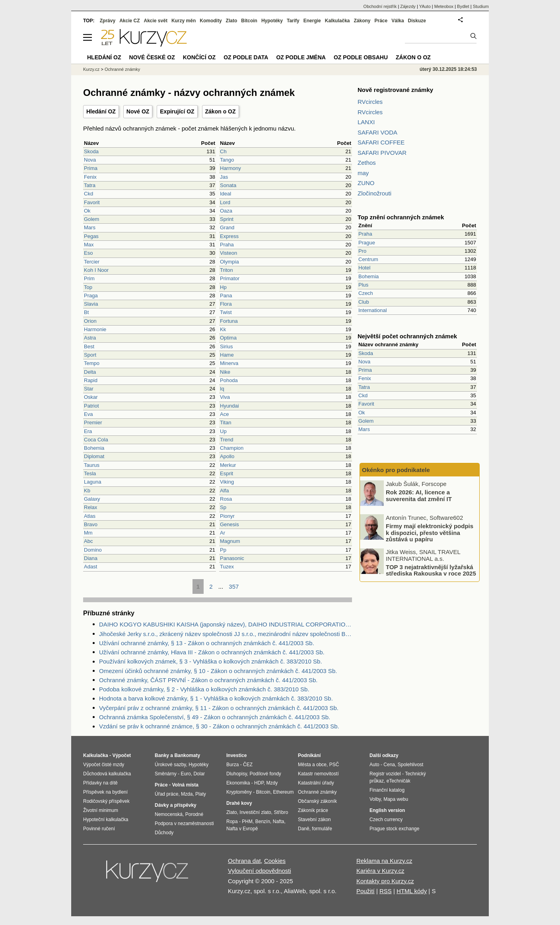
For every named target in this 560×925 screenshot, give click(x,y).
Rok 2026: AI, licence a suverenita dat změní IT (419, 496)
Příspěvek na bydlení (105, 792)
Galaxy (92, 499)
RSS (386, 891)
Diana (91, 558)
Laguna (92, 482)
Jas (224, 177)
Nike (225, 372)
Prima (91, 168)
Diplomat (94, 456)
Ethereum (283, 792)
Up (223, 431)
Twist (226, 312)
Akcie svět (156, 21)
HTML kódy (412, 891)
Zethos (367, 163)
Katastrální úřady (316, 783)
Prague (367, 243)
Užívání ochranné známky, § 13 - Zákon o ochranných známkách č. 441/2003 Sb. (207, 643)
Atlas (90, 516)
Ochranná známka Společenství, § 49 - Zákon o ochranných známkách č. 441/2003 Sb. (215, 717)
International (373, 310)
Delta (90, 372)
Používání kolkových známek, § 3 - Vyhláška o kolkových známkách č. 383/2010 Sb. (211, 661)
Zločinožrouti (374, 193)
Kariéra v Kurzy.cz (380, 871)
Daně (304, 829)
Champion (232, 448)
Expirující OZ (177, 111)
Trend (227, 440)
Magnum (230, 541)
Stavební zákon (314, 820)
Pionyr (227, 516)
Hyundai (229, 406)
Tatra (90, 185)
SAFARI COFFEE (381, 142)
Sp (223, 507)
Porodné (194, 814)
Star (89, 389)
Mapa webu (396, 799)
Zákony (362, 21)
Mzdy (272, 783)
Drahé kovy (239, 803)
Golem (91, 219)
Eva (88, 414)
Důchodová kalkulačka (107, 774)
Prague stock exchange (394, 829)
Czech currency (386, 820)
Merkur (228, 465)
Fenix (90, 177)
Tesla (90, 473)
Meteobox (444, 6)
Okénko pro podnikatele (396, 470)
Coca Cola (96, 440)
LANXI (366, 122)
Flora (226, 304)
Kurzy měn (184, 21)
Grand (227, 227)
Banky (162, 755)
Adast (90, 567)
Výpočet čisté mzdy (104, 765)
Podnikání (309, 755)
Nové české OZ (152, 57)
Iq (222, 389)
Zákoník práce (313, 810)
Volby (375, 799)
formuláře (322, 829)
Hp (223, 287)
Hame (227, 355)
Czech (366, 293)
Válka (398, 21)
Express (229, 236)
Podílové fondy (265, 774)
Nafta (279, 822)
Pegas (91, 236)
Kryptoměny (239, 792)
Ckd (88, 194)
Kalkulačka (337, 21)
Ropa (232, 822)
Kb (87, 491)
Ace (224, 414)
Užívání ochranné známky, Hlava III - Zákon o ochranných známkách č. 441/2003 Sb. (212, 652)
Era (88, 431)
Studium (481, 6)
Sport (90, 355)
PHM (247, 822)
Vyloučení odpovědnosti (260, 871)
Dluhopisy (237, 774)
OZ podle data (246, 57)
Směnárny (166, 774)
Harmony (230, 168)
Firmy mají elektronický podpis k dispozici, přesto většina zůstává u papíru (430, 533)
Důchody (164, 833)
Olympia (229, 262)
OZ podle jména (301, 57)
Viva (225, 397)
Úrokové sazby (170, 765)
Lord (225, 202)
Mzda (187, 794)
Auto (374, 765)
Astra (90, 338)
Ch (223, 151)
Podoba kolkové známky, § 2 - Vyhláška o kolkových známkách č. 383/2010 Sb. (204, 689)
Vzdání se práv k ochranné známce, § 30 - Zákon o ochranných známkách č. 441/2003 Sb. (219, 726)
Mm (88, 533)
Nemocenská (169, 814)
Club (364, 302)
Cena (389, 765)
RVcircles (370, 102)
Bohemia (94, 448)
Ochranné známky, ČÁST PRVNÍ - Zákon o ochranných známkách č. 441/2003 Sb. (208, 680)
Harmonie (95, 329)
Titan (226, 422)
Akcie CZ (129, 21)
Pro (362, 251)
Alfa (224, 491)
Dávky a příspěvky (176, 805)
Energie (312, 21)
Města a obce (312, 765)
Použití (366, 891)
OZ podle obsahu (361, 57)
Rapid (91, 380)
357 (234, 586)
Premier (93, 422)
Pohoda (229, 380)
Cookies (275, 861)
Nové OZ (138, 111)
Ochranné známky (122, 69)
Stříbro (281, 812)
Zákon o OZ (221, 111)
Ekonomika (238, 783)
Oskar (91, 397)
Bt (86, 312)
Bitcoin (249, 21)
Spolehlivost (411, 765)
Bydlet (463, 6)
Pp (223, 550)
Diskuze (417, 21)
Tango (227, 160)
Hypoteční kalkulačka (106, 820)
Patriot (91, 406)
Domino (93, 550)
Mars (90, 227)
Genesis (229, 524)
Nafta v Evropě (242, 829)
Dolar (199, 774)
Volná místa (185, 785)
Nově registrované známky (395, 90)
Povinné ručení (99, 829)
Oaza (226, 211)
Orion (90, 321)
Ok (87, 211)
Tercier (92, 262)
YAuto (425, 6)
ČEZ (248, 765)
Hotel (364, 268)
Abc (88, 541)
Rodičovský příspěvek (106, 801)
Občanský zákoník (317, 801)
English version (387, 810)
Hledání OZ (101, 111)
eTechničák (399, 781)
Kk (223, 329)
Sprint (227, 219)
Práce (381, 21)
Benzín (263, 822)
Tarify (293, 21)
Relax (90, 507)
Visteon (228, 253)
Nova (90, 160)
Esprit (227, 473)
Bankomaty (187, 755)
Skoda (91, 151)
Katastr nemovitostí (318, 774)
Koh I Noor (96, 270)
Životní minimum (101, 810)
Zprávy (108, 21)
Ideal (226, 194)
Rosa (226, 499)
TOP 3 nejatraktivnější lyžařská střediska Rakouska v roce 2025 (431, 570)
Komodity (211, 21)
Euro (186, 774)
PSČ (334, 765)
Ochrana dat (244, 861)
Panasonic (232, 558)
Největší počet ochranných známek (407, 336)
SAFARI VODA (377, 132)
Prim (89, 278)
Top (88, 287)
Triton (227, 270)
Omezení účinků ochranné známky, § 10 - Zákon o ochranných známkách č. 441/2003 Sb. (218, 671)
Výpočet (122, 755)
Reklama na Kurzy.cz (384, 861)
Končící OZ (199, 57)
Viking (227, 482)
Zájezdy (408, 6)
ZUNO (366, 183)
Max (89, 245)
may (363, 173)
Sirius (227, 346)
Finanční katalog (387, 790)
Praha (227, 245)
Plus (363, 285)
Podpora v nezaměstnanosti (184, 824)
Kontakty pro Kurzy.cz (385, 881)
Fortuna (229, 321)
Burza (232, 765)
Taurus (92, 465)
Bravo (91, 524)
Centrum (368, 259)
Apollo (227, 456)
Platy (201, 794)
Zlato (232, 21)
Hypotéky (272, 21)
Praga (91, 296)
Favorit (92, 202)
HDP (259, 783)
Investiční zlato (255, 812)
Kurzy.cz (91, 69)
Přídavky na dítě (100, 783)
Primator (230, 278)
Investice (236, 755)
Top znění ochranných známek (401, 217)
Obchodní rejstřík (380, 6)
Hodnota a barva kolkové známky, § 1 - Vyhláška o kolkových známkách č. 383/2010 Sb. (216, 698)
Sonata (228, 185)
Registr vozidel (385, 774)
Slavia (91, 304)
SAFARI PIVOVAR (382, 153)
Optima (228, 338)
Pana (226, 296)
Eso (88, 253)
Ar (223, 533)
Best (89, 346)
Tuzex (227, 567)
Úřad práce (166, 794)
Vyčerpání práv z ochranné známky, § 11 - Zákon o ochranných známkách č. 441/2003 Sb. (219, 708)
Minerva (229, 363)
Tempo (92, 363)
